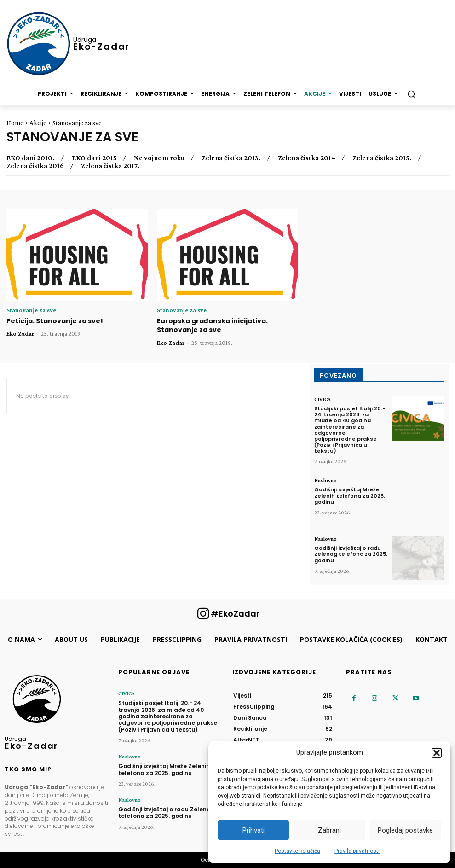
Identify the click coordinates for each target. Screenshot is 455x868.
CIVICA (323, 399)
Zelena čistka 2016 (35, 166)
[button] (437, 753)
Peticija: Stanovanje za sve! (55, 321)
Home (15, 123)
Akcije (38, 123)
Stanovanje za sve (31, 310)
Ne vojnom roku (159, 158)
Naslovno (325, 480)
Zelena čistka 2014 (307, 158)
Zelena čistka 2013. (231, 158)
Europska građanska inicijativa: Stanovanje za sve (212, 326)
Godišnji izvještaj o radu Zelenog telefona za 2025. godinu (351, 554)
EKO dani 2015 (94, 158)
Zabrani (329, 830)
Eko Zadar (20, 333)
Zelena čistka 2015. (382, 158)
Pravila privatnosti (357, 851)
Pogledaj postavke (405, 830)
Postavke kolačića (297, 851)
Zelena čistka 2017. (110, 166)
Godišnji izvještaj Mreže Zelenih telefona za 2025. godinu (350, 495)
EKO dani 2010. (31, 158)
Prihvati (253, 830)
